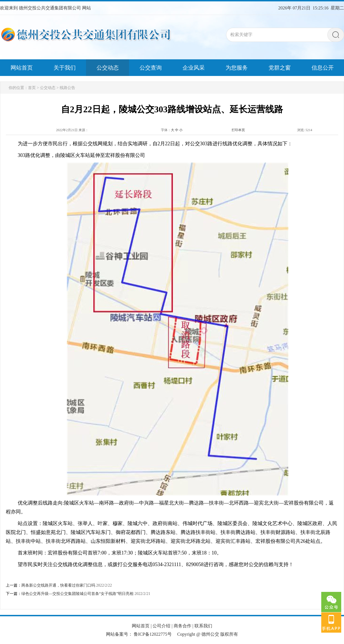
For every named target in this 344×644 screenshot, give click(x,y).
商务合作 (183, 626)
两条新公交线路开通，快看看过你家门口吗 (58, 585)
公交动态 (48, 88)
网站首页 (141, 626)
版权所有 (229, 634)
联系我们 (203, 626)
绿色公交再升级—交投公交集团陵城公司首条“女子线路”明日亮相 (77, 594)
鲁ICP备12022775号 (153, 634)
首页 (32, 88)
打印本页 (238, 130)
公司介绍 (161, 626)
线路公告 (67, 88)
